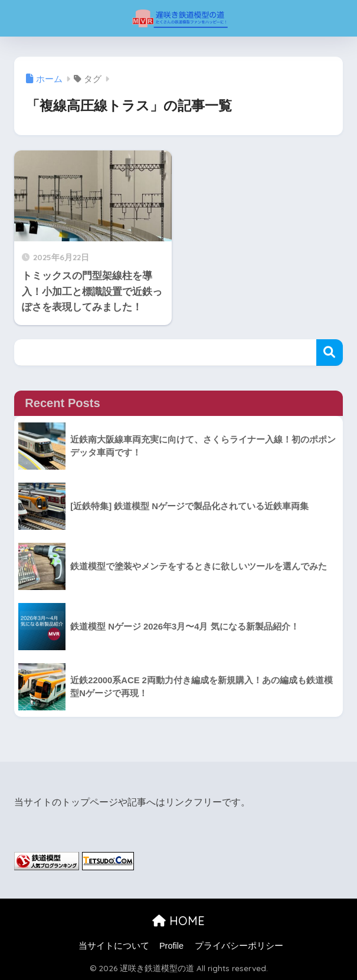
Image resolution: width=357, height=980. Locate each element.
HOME (179, 921)
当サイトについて (114, 946)
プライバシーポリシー (239, 946)
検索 (330, 353)
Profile (171, 946)
